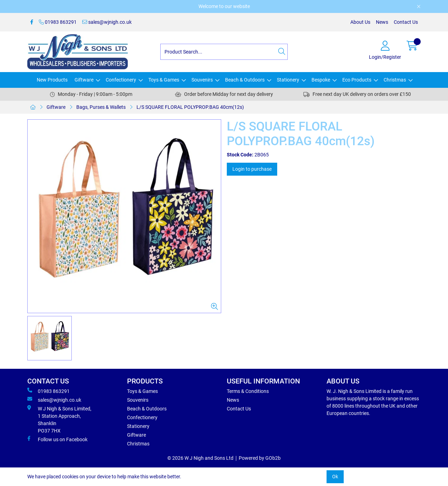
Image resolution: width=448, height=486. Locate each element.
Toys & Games (164, 80)
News (382, 22)
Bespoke (321, 80)
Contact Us (406, 22)
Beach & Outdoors (245, 80)
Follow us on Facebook (57, 439)
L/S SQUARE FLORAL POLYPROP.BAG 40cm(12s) (190, 107)
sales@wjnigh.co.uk (107, 22)
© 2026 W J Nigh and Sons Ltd (200, 458)
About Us (360, 22)
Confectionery (121, 80)
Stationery (288, 80)
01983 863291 (58, 22)
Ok (335, 477)
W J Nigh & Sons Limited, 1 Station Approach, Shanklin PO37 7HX (59, 419)
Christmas (395, 80)
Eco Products (357, 80)
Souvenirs (202, 80)
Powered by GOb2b (260, 458)
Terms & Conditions (248, 391)
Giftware (84, 80)
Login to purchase (252, 169)
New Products (52, 80)
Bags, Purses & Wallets (101, 107)
